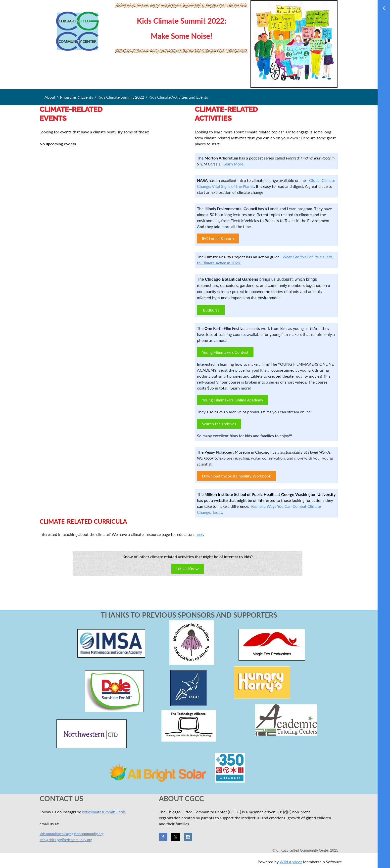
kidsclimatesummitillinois (104, 812)
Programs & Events (76, 97)
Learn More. (234, 164)
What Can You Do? (298, 257)
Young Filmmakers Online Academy (233, 400)
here (199, 534)
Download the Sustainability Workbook (236, 476)
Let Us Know (188, 569)
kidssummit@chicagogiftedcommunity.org (72, 834)
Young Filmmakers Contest (225, 352)
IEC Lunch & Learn (218, 238)
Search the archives (219, 424)
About (50, 97)
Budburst (211, 310)
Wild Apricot (291, 862)
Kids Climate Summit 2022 (121, 97)
